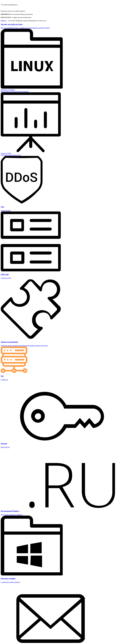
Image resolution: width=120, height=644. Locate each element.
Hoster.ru (4, 21)
